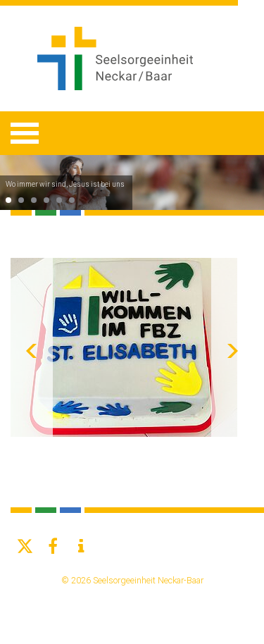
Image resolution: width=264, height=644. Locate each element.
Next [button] (232, 347)
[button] (25, 546)
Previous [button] (32, 347)
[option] (132, 182)
